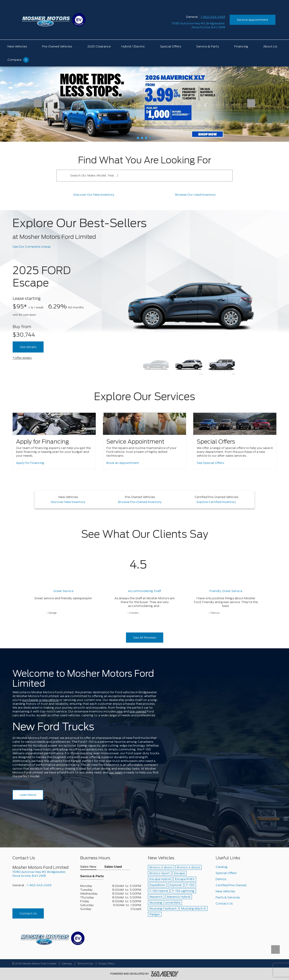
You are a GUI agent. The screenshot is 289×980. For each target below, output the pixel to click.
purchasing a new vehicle (40, 700)
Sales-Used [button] (113, 867)
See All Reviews (145, 638)
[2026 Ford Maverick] (144, 104)
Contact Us (28, 913)
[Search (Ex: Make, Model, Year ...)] (150, 176)
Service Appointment (253, 20)
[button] (138, 138)
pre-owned (138, 711)
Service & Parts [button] (92, 876)
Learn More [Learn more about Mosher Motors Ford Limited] (28, 795)
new (120, 711)
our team (116, 772)
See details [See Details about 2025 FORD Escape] (28, 347)
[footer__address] (43, 874)
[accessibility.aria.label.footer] (165, 974)
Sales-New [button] (88, 867)
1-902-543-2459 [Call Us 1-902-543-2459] (213, 17)
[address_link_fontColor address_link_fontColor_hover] (198, 25)
